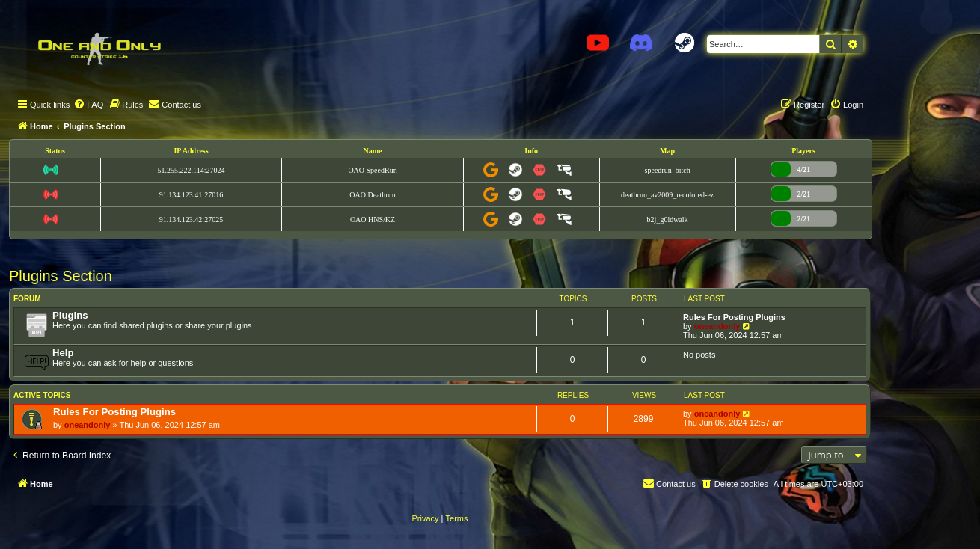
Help (63, 353)
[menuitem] (88, 105)
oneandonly (717, 326)
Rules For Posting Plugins (734, 317)
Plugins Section (61, 276)
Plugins (70, 315)
